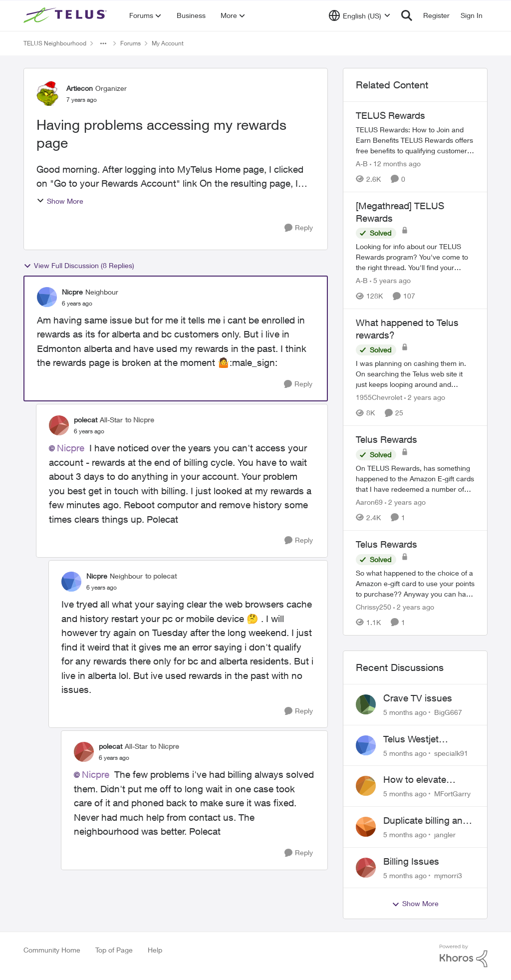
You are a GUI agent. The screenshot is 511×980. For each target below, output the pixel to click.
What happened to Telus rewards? (407, 329)
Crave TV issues (418, 698)
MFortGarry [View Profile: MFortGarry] (452, 794)
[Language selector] (360, 15)
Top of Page (114, 950)
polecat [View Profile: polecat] (86, 420)
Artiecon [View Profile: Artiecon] (80, 88)
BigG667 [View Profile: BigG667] (448, 712)
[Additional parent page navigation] (103, 43)
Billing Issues (411, 861)
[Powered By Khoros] (464, 956)
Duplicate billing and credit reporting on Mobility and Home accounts (426, 821)
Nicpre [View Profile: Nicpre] (72, 292)
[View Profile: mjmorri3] (366, 868)
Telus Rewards (386, 439)
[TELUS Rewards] (415, 140)
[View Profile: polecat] (59, 425)
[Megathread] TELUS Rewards (400, 212)
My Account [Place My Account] (168, 43)
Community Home (52, 950)
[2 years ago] (425, 397)
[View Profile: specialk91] (366, 745)
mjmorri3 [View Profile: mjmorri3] (448, 875)
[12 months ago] (395, 163)
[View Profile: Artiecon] (49, 93)
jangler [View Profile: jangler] (445, 834)
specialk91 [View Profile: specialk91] (451, 753)
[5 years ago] (390, 280)
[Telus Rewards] (415, 479)
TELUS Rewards (390, 115)
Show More (60, 201)
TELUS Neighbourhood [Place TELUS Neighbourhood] (55, 43)
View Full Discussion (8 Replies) (79, 266)
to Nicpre (140, 420)
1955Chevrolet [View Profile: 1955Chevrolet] (379, 397)
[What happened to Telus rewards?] (415, 374)
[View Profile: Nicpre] (47, 297)
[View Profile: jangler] (366, 827)
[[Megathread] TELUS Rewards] (415, 257)
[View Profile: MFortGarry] (366, 786)
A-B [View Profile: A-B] (362, 163)
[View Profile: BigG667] (366, 704)
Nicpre (71, 448)
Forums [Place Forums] (130, 43)
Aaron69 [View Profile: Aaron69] (369, 502)
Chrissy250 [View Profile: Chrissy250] (374, 607)
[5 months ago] (405, 712)
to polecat (161, 576)
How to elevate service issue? (415, 780)
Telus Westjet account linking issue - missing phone (428, 739)
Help (155, 950)
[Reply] (299, 228)
